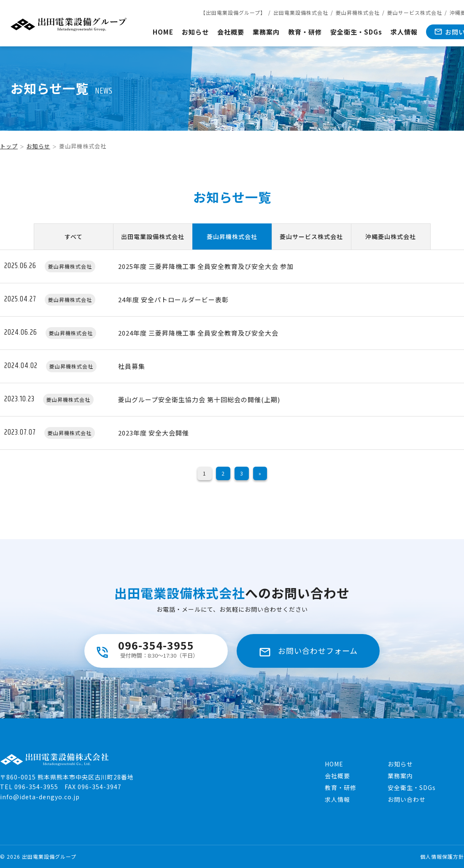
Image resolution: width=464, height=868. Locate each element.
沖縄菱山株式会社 (391, 236)
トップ (9, 146)
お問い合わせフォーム (318, 650)
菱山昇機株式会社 (358, 12)
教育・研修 (305, 32)
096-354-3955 (156, 648)
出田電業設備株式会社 (301, 12)
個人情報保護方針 (442, 856)
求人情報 (404, 32)
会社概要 (231, 32)
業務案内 (266, 32)
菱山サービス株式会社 (415, 12)
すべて (74, 236)
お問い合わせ (407, 799)
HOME (163, 32)
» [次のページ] (260, 473)
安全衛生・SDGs (356, 32)
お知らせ (195, 32)
